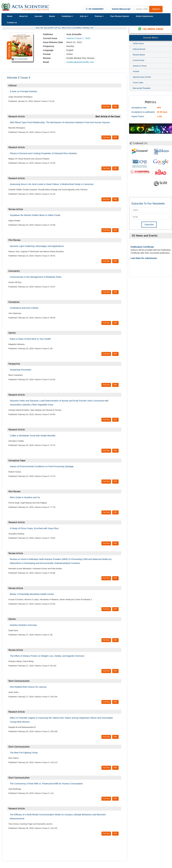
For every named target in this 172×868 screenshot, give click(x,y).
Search (156, 9)
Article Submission (145, 16)
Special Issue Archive (142, 77)
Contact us (12, 23)
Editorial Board (139, 49)
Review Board (139, 55)
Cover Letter (138, 83)
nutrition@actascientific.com (80, 62)
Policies (99, 16)
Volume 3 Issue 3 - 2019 (78, 38)
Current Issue (139, 60)
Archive (136, 71)
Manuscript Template (142, 88)
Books (52, 16)
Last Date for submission (144, 258)
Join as (84, 16)
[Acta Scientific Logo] (26, 7)
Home (10, 16)
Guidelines (67, 16)
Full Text (106, 107)
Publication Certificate (142, 247)
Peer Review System (120, 16)
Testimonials (9, 50)
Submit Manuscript (121, 9)
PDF (115, 107)
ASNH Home (138, 44)
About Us (23, 16)
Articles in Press (140, 66)
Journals (38, 16)
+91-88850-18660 (153, 29)
